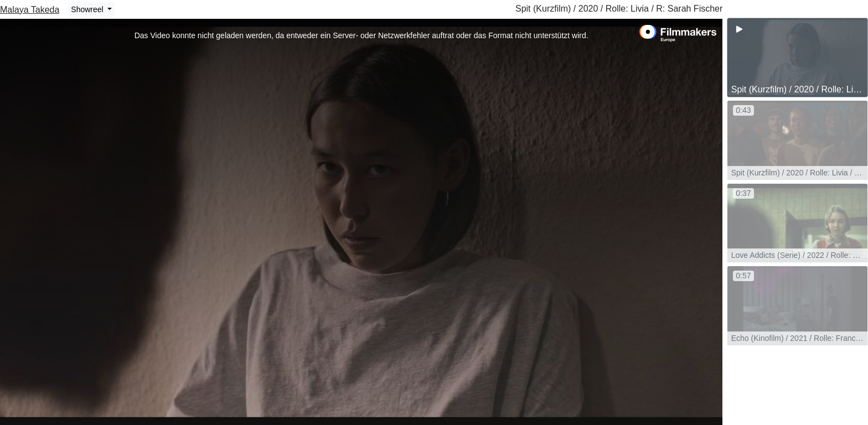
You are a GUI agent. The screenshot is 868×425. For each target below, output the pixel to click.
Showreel (88, 9)
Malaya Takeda (30, 10)
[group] (797, 58)
